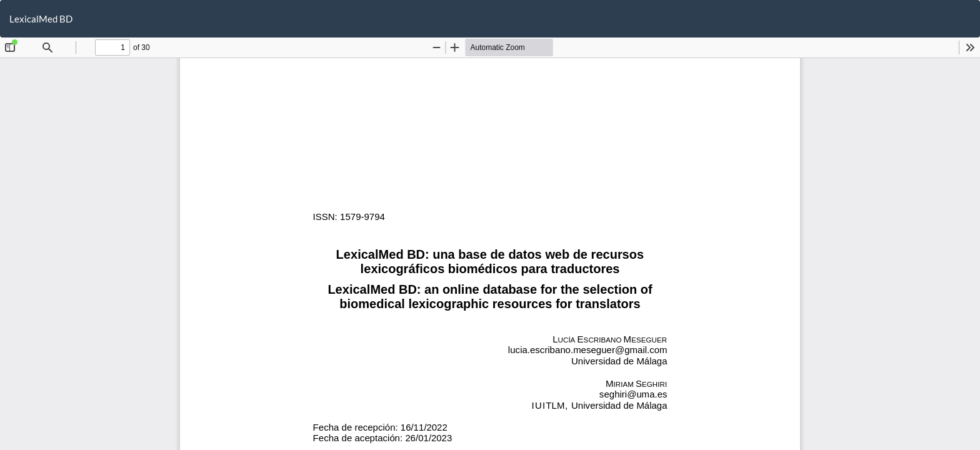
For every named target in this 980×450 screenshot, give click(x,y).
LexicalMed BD (41, 19)
